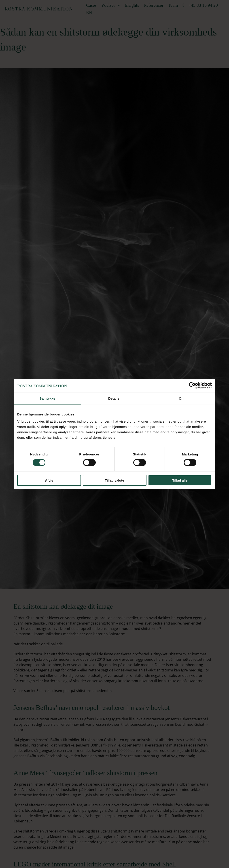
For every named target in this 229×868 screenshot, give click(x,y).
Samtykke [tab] (48, 398)
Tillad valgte (114, 480)
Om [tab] (181, 398)
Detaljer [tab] (114, 398)
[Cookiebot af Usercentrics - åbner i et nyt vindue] (192, 386)
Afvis (49, 480)
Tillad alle (180, 480)
